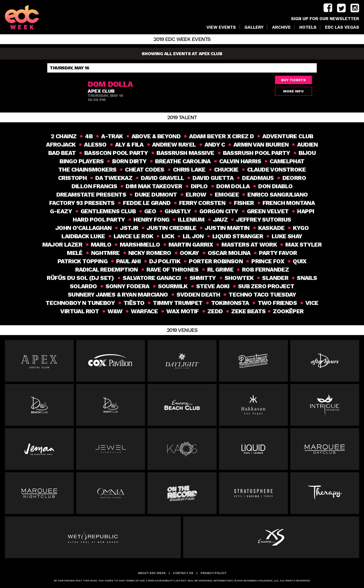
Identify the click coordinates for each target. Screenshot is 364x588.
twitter (341, 8)
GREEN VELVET (268, 211)
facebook (328, 8)
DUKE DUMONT (156, 195)
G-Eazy (61, 211)
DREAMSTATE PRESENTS (91, 195)
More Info (293, 91)
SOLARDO (83, 286)
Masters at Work (249, 245)
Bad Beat (62, 153)
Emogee (227, 195)
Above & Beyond (156, 136)
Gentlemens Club (108, 211)
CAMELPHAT (287, 161)
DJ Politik (165, 261)
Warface (144, 311)
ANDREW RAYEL (174, 145)
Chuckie (226, 170)
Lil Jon (193, 236)
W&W (114, 311)
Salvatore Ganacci (152, 278)
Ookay (189, 253)
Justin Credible (171, 228)
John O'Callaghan (83, 228)
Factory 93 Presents (82, 203)
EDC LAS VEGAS (342, 27)
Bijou (307, 153)
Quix (300, 261)
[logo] (27, 17)
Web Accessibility (161, 581)
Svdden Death (198, 295)
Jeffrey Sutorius (264, 220)
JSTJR (129, 228)
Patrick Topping (83, 261)
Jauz (220, 220)
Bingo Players (82, 161)
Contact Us (183, 573)
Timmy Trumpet (178, 303)
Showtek (239, 278)
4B (89, 136)
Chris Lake (189, 170)
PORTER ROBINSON (216, 261)
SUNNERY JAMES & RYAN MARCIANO (118, 295)
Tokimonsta (230, 303)
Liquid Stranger (238, 236)
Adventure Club (288, 136)
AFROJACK (61, 145)
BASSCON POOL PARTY (116, 153)
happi (306, 211)
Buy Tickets (293, 80)
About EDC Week (152, 573)
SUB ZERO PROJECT (266, 286)
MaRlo (101, 245)
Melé (75, 253)
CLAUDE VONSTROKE (276, 170)
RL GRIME (220, 270)
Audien (307, 145)
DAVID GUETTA (213, 178)
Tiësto (134, 303)
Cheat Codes (145, 170)
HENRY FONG (151, 220)
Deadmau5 (258, 178)
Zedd (214, 311)
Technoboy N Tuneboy (80, 303)
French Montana (289, 203)
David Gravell (162, 178)
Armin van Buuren (261, 145)
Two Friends (277, 303)
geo (150, 211)
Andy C (215, 145)
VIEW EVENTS (221, 27)
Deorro (294, 178)
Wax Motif (182, 311)
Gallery (254, 27)
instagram (355, 8)
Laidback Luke (83, 236)
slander (275, 278)
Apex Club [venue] (101, 91)
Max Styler (303, 245)
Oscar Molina (229, 253)
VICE (312, 303)
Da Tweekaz (114, 178)
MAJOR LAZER (62, 245)
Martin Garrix (191, 245)
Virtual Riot (79, 311)
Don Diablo (275, 186)
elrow (196, 195)
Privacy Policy (213, 573)
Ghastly (178, 211)
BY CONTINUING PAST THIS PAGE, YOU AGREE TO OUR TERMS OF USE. (100, 581)
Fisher (244, 203)
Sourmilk (173, 286)
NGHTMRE (105, 253)
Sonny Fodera (127, 286)
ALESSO (95, 145)
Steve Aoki (213, 286)
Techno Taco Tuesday (262, 295)
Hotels (308, 27)
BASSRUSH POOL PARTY (257, 153)
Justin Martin (227, 228)
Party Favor (278, 253)
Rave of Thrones (173, 270)
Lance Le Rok (133, 236)
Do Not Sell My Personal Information (204, 581)
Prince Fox (268, 261)
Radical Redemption (107, 270)
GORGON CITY (219, 211)
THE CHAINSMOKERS (87, 170)
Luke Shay (287, 236)
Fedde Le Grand (147, 203)
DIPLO (199, 186)
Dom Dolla (233, 186)
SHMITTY (203, 278)
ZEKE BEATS (248, 311)
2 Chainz (64, 136)
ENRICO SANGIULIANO (278, 195)
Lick (168, 236)
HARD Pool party (99, 220)
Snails (307, 278)
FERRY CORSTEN (202, 203)
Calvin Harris (240, 161)
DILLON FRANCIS (94, 186)
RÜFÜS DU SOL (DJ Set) (80, 278)
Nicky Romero (150, 253)
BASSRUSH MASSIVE (185, 153)
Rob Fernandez (265, 270)
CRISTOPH (72, 178)
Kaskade (271, 228)
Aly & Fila (129, 145)
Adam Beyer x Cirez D (221, 136)
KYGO (301, 228)
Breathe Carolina (183, 161)
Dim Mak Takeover (154, 186)
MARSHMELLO (140, 245)
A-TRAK (112, 136)
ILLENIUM (191, 220)
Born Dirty (129, 161)
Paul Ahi (128, 261)
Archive (281, 27)
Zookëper (289, 311)
